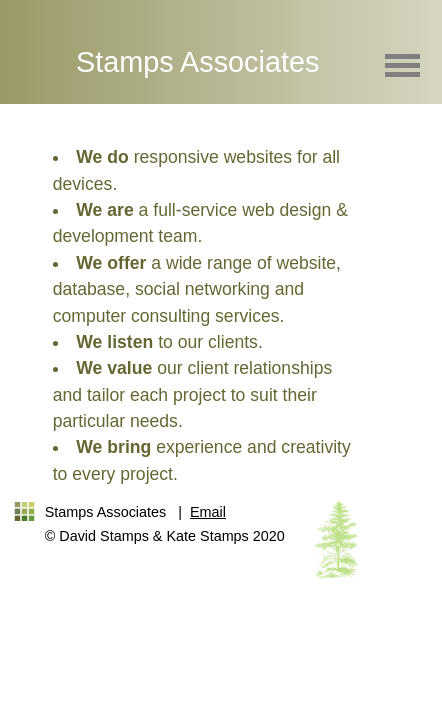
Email (208, 512)
